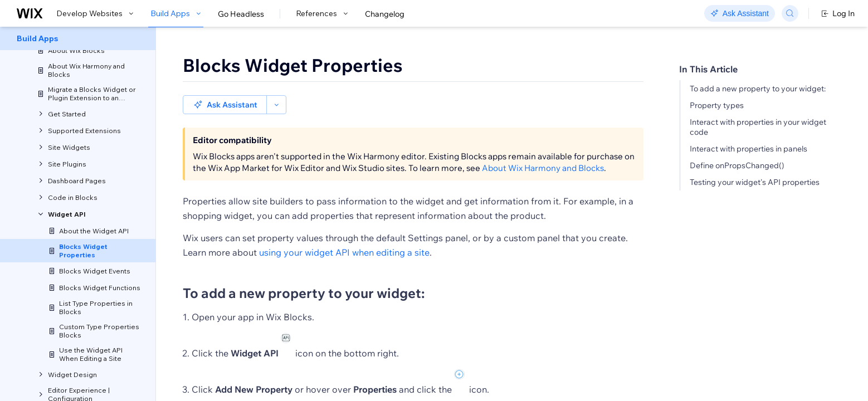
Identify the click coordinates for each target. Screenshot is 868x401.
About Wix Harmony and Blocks (543, 149)
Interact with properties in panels (748, 149)
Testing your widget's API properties (755, 182)
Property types (717, 105)
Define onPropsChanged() (737, 165)
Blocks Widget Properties (293, 65)
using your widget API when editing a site (344, 233)
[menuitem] (78, 38)
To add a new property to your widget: (758, 89)
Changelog (385, 14)
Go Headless (241, 14)
